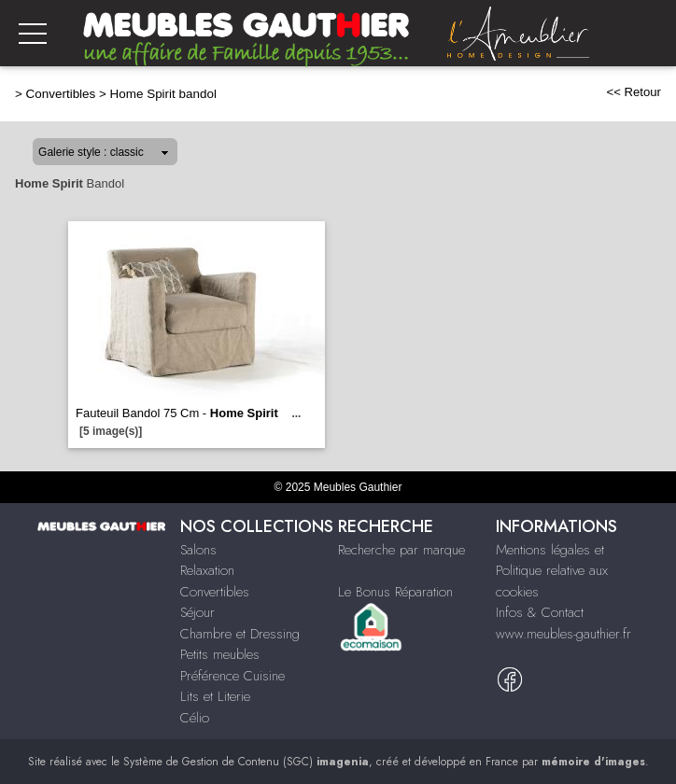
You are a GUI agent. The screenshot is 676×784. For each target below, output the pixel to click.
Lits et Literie (215, 696)
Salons (198, 550)
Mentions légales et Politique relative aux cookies (552, 571)
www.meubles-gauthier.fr (563, 634)
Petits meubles (220, 654)
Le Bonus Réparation (395, 592)
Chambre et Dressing (240, 634)
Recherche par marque (401, 550)
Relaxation (207, 570)
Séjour (197, 612)
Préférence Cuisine (232, 676)
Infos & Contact (540, 612)
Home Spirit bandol (163, 94)
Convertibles (61, 94)
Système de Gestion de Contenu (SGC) (246, 762)
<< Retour (634, 92)
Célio (195, 718)
